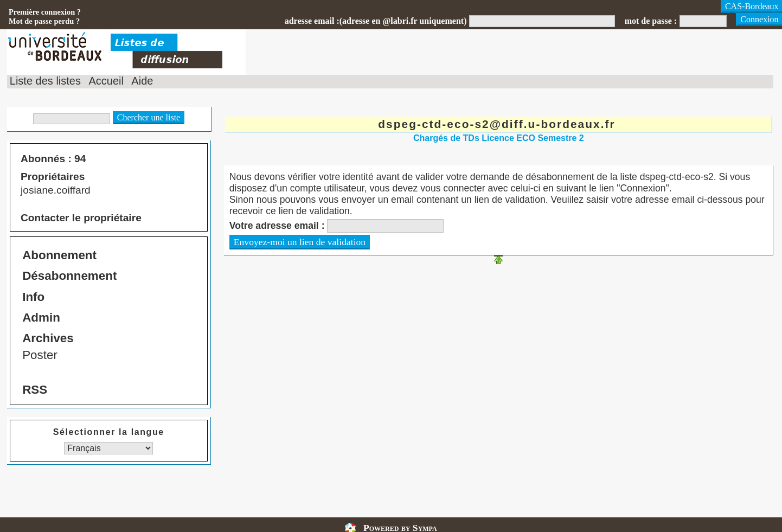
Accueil (106, 81)
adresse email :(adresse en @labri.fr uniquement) (376, 21)
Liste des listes (45, 81)
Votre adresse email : (277, 226)
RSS (35, 390)
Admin (41, 318)
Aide (142, 81)
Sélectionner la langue (109, 432)
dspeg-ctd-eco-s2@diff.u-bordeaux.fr (496, 124)
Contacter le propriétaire (81, 218)
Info (33, 297)
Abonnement (59, 255)
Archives (48, 338)
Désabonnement (69, 276)
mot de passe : (651, 21)
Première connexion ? (45, 12)
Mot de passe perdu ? (44, 21)
